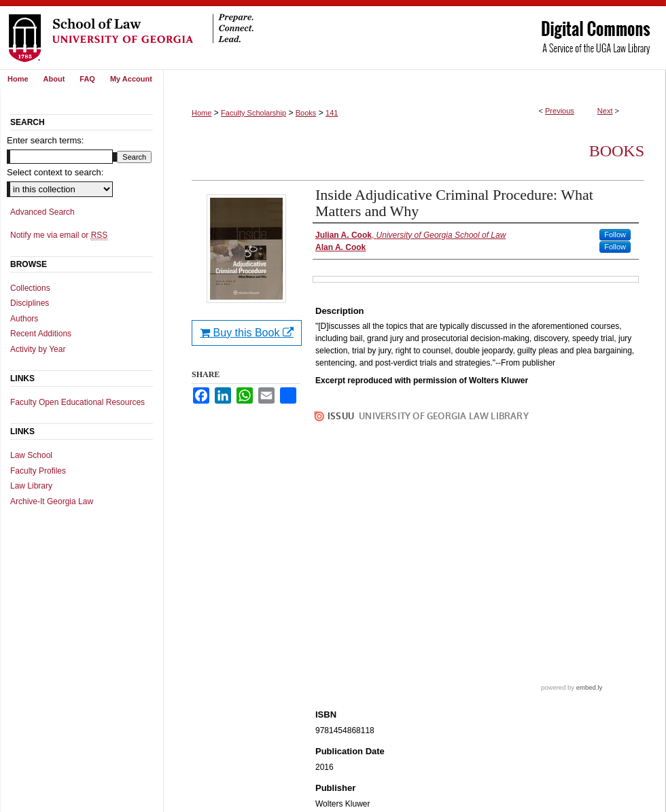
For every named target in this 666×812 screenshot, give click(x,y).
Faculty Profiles (38, 471)
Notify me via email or (59, 235)
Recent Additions (41, 334)
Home (201, 113)
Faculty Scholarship (253, 113)
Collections (30, 288)
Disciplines (30, 303)
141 (332, 113)
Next (605, 111)
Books (306, 113)
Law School (31, 455)
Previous (560, 111)
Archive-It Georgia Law (52, 501)
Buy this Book (247, 333)
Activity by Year (38, 349)
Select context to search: (55, 172)
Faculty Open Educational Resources (77, 402)
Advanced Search (42, 212)
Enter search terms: (45, 140)
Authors (24, 319)
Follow (615, 234)
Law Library (31, 486)
